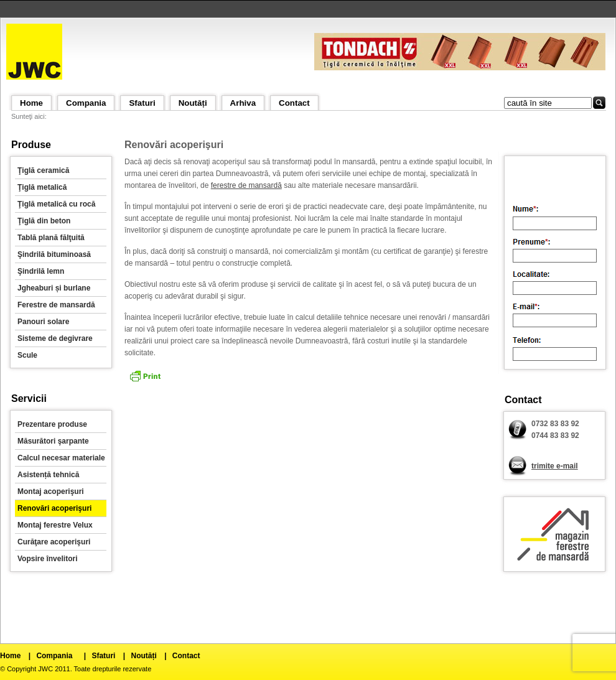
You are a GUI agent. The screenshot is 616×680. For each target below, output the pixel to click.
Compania (86, 103)
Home (31, 103)
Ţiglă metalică (42, 187)
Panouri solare (43, 322)
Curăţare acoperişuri (54, 542)
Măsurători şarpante (53, 441)
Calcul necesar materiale (61, 458)
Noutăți (193, 103)
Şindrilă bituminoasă (54, 254)
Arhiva (243, 103)
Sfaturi (142, 103)
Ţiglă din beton (44, 221)
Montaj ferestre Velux (55, 525)
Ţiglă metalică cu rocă (56, 204)
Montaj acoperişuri (51, 491)
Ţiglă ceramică (43, 170)
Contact (294, 103)
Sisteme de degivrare (55, 338)
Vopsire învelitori (47, 559)
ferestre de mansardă (246, 185)
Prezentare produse (52, 424)
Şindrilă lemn (41, 271)
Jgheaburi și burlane (54, 288)
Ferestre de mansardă (56, 305)
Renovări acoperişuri (54, 508)
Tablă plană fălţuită (51, 238)
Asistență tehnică (48, 475)
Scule (27, 355)
